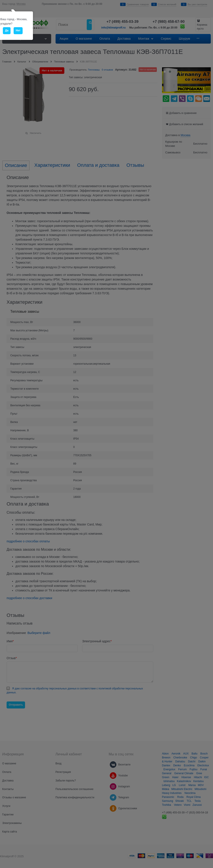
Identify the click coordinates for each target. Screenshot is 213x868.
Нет (18, 30)
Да (7, 30)
